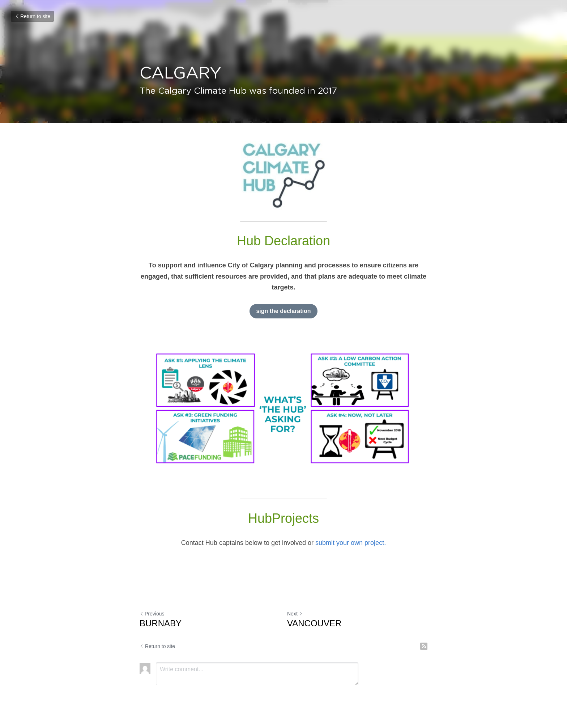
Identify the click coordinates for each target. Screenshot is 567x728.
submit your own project (350, 543)
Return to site (32, 16)
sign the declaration (283, 311)
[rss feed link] (424, 646)
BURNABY (161, 623)
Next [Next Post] (295, 614)
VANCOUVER (314, 623)
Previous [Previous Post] (152, 614)
